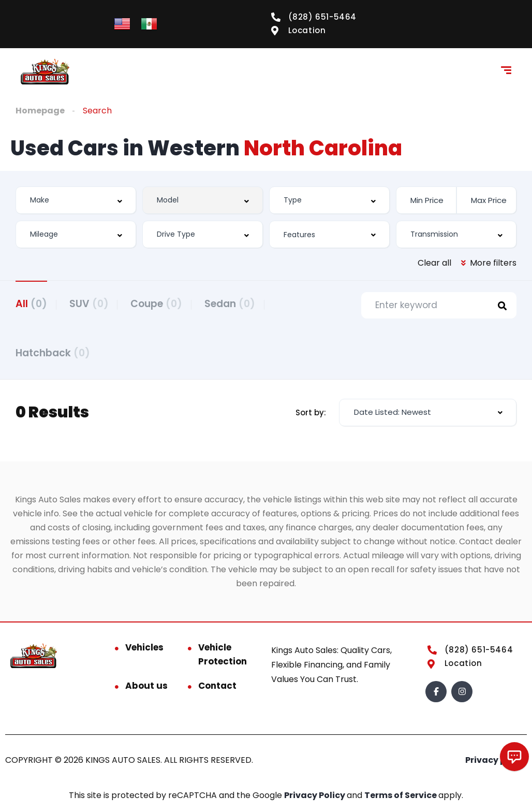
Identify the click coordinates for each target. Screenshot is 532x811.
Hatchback (53, 354)
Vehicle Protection (223, 657)
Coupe (164, 304)
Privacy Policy (315, 798)
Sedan (241, 304)
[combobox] (76, 200)
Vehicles (144, 650)
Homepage (40, 111)
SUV (93, 304)
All (31, 304)
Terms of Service (401, 798)
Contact (217, 689)
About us (146, 689)
